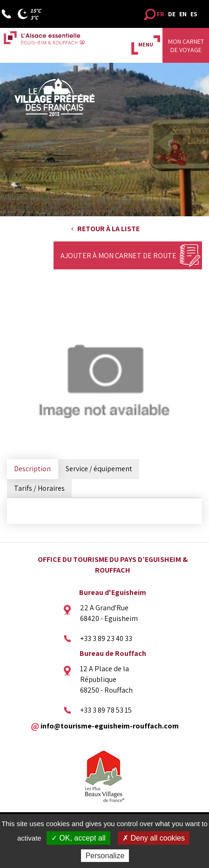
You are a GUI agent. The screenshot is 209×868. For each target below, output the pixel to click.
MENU (146, 44)
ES (194, 14)
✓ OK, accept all (78, 838)
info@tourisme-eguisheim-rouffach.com (110, 725)
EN (183, 14)
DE (172, 14)
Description (32, 469)
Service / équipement (99, 469)
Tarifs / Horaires (39, 488)
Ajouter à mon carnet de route (118, 256)
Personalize (105, 856)
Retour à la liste (108, 229)
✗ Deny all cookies (154, 838)
